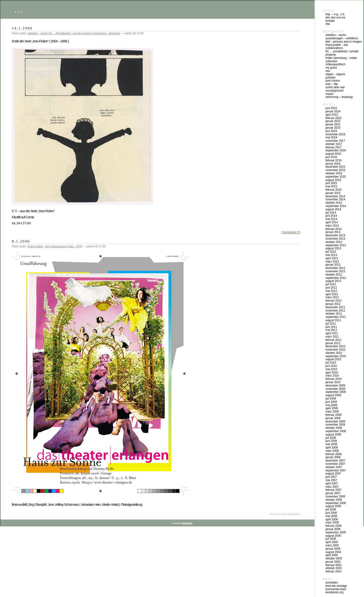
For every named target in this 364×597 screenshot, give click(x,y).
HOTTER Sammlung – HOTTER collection (341, 60)
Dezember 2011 (335, 307)
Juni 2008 (331, 441)
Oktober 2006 (334, 500)
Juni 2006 (331, 513)
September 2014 (336, 206)
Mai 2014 (331, 219)
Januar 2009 (333, 418)
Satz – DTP (332, 84)
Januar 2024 (333, 111)
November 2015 (335, 170)
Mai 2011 (331, 330)
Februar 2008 (333, 454)
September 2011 (336, 317)
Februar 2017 (333, 147)
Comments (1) (291, 232)
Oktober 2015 (334, 173)
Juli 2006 (331, 509)
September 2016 (336, 150)
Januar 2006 (333, 529)
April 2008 (332, 448)
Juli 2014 (331, 213)
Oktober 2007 (334, 467)
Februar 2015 (333, 190)
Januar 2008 (333, 457)
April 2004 (332, 555)
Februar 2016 (333, 160)
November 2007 (335, 464)
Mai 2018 (331, 137)
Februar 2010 (333, 379)
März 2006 (332, 522)
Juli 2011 (331, 324)
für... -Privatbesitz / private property (70, 33)
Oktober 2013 (334, 242)
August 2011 (333, 320)
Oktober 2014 (334, 203)
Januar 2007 (333, 493)
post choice (333, 81)
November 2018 (335, 134)
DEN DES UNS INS (335, 18)
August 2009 (333, 395)
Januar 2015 (333, 193)
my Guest (331, 68)
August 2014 (333, 209)
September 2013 (336, 245)
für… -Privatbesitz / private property (342, 53)
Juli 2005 (331, 539)
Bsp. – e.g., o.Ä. (335, 14)
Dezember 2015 (335, 167)
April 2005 (332, 542)
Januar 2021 (333, 124)
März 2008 (332, 451)
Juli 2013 (331, 252)
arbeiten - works (38, 33)
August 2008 (333, 435)
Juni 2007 (331, 477)
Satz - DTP (75, 246)
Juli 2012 (331, 284)
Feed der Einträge (336, 586)
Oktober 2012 (334, 275)
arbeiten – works (336, 35)
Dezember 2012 (335, 268)
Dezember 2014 (335, 196)
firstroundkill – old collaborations (336, 47)
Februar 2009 (333, 415)
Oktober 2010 (334, 353)
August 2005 (333, 536)
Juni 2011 (331, 327)
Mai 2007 (331, 480)
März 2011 (332, 337)
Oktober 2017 (334, 144)
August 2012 (333, 281)
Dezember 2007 (335, 461)
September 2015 (336, 177)
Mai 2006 (331, 516)
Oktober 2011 (334, 314)
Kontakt (330, 21)
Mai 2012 (331, 291)
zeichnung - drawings (107, 33)
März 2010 (332, 376)
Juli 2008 (331, 438)
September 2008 (336, 431)
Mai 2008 (331, 444)
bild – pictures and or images (344, 42)
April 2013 (332, 258)
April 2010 (332, 373)
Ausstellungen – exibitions (342, 38)
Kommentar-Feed (336, 589)
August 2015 (333, 180)
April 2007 (332, 483)
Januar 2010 (333, 382)
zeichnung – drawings (339, 97)
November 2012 (335, 271)
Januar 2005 (333, 549)
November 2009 (335, 389)
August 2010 (333, 359)
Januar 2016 (333, 164)
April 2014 (332, 222)
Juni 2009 (331, 402)
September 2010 (336, 356)
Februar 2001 (333, 571)
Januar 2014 (333, 232)
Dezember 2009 (335, 386)
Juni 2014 (331, 216)
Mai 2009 (331, 405)
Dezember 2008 (335, 421)
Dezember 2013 (335, 235)
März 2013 (332, 262)
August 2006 (333, 506)
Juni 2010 (331, 366)
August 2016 (333, 154)
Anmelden (332, 583)
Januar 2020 (333, 128)
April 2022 (332, 115)
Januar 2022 (333, 121)
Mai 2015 (331, 186)
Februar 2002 (333, 565)
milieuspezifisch (335, 64)
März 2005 (332, 545)
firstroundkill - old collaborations (48, 246)
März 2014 (332, 226)
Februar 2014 (333, 229)
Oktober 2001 (334, 568)
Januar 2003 (333, 562)
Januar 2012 (333, 304)
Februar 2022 (333, 118)
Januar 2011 (333, 343)
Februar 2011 (333, 340)
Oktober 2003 (334, 558)
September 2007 (336, 470)
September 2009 (336, 392)
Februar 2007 (333, 490)
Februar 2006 (333, 526)
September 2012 (336, 278)
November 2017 (335, 141)
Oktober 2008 (334, 428)
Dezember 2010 (335, 346)
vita (328, 24)
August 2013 (333, 248)
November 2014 (335, 199)
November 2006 (335, 496)
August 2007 (333, 474)
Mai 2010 (331, 369)
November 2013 (335, 239)
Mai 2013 (331, 255)
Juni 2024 (331, 108)
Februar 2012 (333, 301)
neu (328, 71)
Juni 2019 (331, 131)
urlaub (329, 94)
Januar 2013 (333, 265)
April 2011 (332, 333)
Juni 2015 (331, 183)
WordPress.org (334, 592)
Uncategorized (334, 91)
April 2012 (332, 294)
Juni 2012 (331, 288)
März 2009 (332, 412)
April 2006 (332, 519)
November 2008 (335, 425)
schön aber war (335, 87)
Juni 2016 (331, 157)
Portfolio (331, 78)
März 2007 (332, 487)
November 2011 (335, 311)
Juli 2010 (331, 363)
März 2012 (332, 297)
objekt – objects (335, 74)
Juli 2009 (331, 399)
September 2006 (336, 503)
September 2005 (336, 532)
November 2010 (335, 350)
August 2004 (333, 552)
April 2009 (332, 408)
